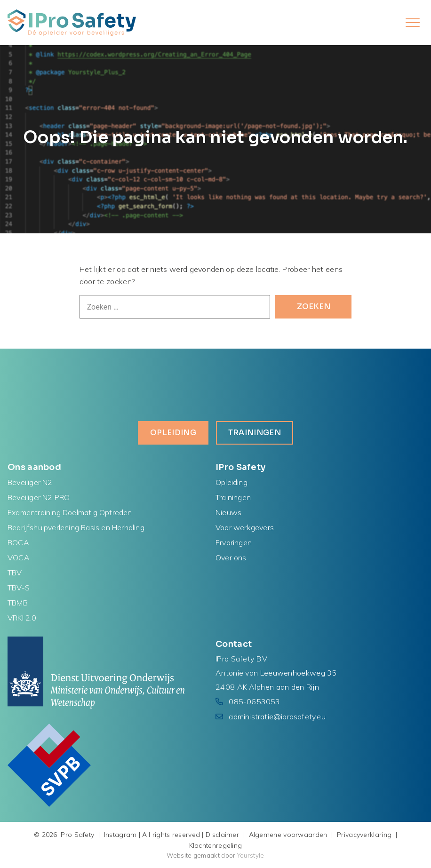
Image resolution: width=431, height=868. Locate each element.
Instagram (120, 835)
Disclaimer (222, 835)
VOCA (19, 557)
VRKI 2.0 (22, 618)
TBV (15, 573)
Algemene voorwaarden (288, 835)
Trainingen (255, 433)
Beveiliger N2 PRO (39, 497)
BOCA (18, 542)
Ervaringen (234, 542)
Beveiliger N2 (30, 482)
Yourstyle (250, 855)
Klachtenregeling (216, 845)
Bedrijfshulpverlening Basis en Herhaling (76, 527)
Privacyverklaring (364, 835)
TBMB (18, 603)
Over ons (231, 557)
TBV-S (19, 588)
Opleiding (173, 433)
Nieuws (228, 512)
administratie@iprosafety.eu (277, 717)
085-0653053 (254, 701)
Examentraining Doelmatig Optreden (70, 512)
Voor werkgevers (245, 527)
